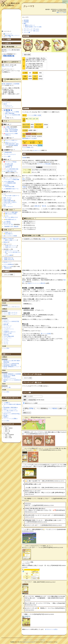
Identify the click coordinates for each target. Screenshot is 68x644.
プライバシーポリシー (35, 640)
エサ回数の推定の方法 (11, 171)
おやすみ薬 (8, 199)
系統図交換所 (8, 152)
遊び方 (5, 104)
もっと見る (6, 348)
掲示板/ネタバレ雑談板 (9, 376)
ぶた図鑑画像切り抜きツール (11, 189)
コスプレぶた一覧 (8, 224)
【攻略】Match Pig (8, 258)
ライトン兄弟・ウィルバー (10, 314)
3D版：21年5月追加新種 (11, 130)
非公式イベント (7, 262)
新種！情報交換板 (10, 113)
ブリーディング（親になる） (32, 31)
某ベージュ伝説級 (46, 334)
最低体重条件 (26, 127)
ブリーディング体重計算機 (12, 180)
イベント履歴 (7, 156)
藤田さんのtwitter (8, 239)
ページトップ (8, 34)
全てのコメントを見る (51, 630)
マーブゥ (6, 342)
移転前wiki (7, 268)
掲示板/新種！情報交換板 (10, 365)
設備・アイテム (7, 198)
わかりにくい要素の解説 (11, 212)
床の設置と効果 (9, 164)
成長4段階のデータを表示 (29, 138)
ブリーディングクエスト (10, 154)
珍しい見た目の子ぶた (11, 128)
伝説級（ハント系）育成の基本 (50, 239)
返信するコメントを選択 (30, 403)
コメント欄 (27, 32)
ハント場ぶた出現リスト (10, 411)
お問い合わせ (43, 640)
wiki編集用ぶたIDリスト (10, 332)
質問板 (31, 409)
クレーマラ (29, 6)
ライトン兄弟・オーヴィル (10, 313)
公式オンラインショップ (11, 251)
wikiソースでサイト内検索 (10, 236)
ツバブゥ (6, 339)
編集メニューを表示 (61, 12)
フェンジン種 (7, 387)
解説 (25, 24)
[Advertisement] (44, 93)
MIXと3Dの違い (8, 223)
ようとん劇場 (9, 255)
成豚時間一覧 (9, 167)
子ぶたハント (9, 105)
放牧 (35, 76)
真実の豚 (6, 324)
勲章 (5, 205)
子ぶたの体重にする (28, 147)
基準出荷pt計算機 (10, 187)
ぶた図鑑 (7, 127)
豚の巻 (44, 206)
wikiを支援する (9, 234)
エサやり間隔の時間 (9, 182)
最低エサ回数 (26, 124)
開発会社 (6, 242)
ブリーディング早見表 (11, 162)
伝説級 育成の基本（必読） (12, 144)
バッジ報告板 (53, 409)
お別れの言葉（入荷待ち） (10, 202)
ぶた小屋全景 (7, 221)
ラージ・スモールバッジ (11, 178)
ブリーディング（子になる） (32, 29)
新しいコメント (16, 35)
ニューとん (6, 323)
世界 (37, 119)
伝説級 (24, 158)
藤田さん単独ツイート (11, 240)
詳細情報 (26, 22)
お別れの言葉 (7, 201)
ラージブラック (7, 326)
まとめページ (37, 150)
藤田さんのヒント (30, 25)
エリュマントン (7, 338)
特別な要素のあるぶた (11, 219)
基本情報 (26, 20)
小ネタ (7, 216)
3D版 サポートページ (11, 247)
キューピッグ (7, 327)
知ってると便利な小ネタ (11, 217)
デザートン (6, 320)
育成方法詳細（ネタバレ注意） (34, 27)
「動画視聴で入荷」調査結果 (11, 227)
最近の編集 (8, 35)
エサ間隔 (25, 130)
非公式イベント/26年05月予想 (11, 321)
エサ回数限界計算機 (10, 183)
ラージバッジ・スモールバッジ (12, 307)
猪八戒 (6, 415)
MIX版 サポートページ (11, 246)
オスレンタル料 (7, 333)
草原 (30, 119)
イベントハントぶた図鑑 (10, 419)
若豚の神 (37, 206)
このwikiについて (8, 232)
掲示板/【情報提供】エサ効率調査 (10, 84)
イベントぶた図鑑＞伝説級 (34, 115)
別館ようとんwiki (8, 266)
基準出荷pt (39, 124)
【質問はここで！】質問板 (12, 112)
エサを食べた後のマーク (13, 196)
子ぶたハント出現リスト (11, 140)
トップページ (7, 103)
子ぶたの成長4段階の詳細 (12, 169)
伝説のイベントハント (11, 142)
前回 (23, 179)
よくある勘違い (9, 165)
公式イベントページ (7, 66)
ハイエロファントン (9, 329)
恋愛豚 (6, 417)
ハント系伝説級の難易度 (11, 145)
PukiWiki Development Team (28, 643)
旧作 (12, 201)
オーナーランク (7, 204)
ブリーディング (9, 107)
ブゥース (6, 344)
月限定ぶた (8, 135)
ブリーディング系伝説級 (44, 164)
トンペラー (6, 341)
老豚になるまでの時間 (11, 214)
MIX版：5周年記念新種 (11, 131)
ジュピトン (6, 330)
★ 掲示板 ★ (8, 110)
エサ (5, 194)
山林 (34, 119)
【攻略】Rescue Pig (9, 259)
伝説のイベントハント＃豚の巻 (36, 283)
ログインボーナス (8, 207)
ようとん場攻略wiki (8, 264)
